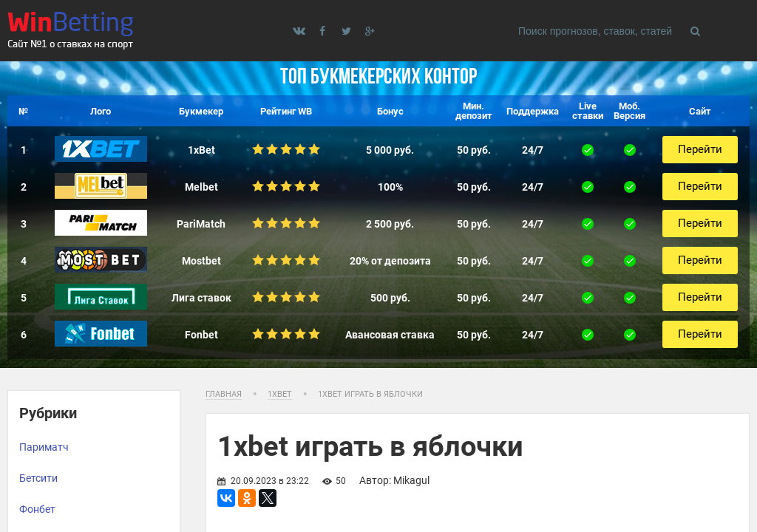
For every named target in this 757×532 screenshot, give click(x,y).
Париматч (44, 447)
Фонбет (37, 509)
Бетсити (38, 478)
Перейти (700, 149)
